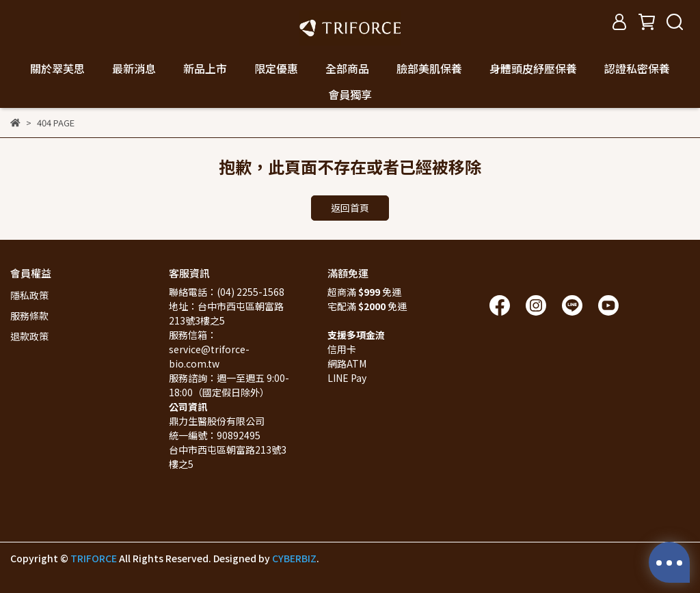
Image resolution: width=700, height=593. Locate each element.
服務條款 (29, 316)
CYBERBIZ (294, 558)
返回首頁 (350, 208)
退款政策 (29, 336)
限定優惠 (276, 68)
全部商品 (347, 68)
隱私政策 (29, 295)
